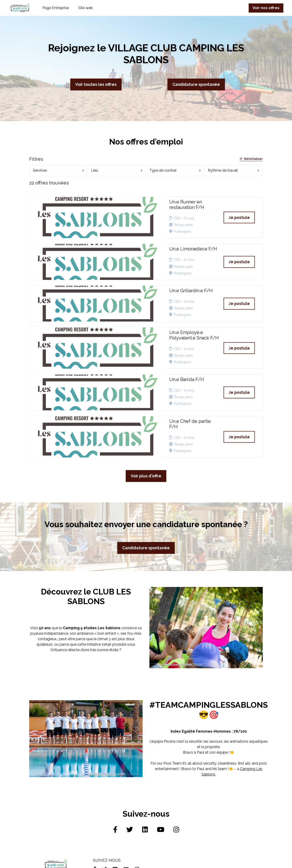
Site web (86, 8)
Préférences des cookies (149, 816)
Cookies (143, 794)
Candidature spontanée (196, 84)
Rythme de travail (233, 170)
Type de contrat (175, 170)
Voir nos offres (266, 8)
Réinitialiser (251, 159)
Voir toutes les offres (96, 84)
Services (58, 170)
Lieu (117, 170)
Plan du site (145, 800)
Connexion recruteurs (144, 807)
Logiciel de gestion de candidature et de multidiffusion (146, 860)
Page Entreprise (56, 8)
